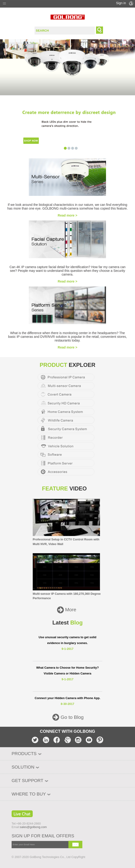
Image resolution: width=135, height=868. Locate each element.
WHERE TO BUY (29, 794)
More (70, 610)
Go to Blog (71, 717)
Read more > (67, 215)
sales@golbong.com (33, 827)
